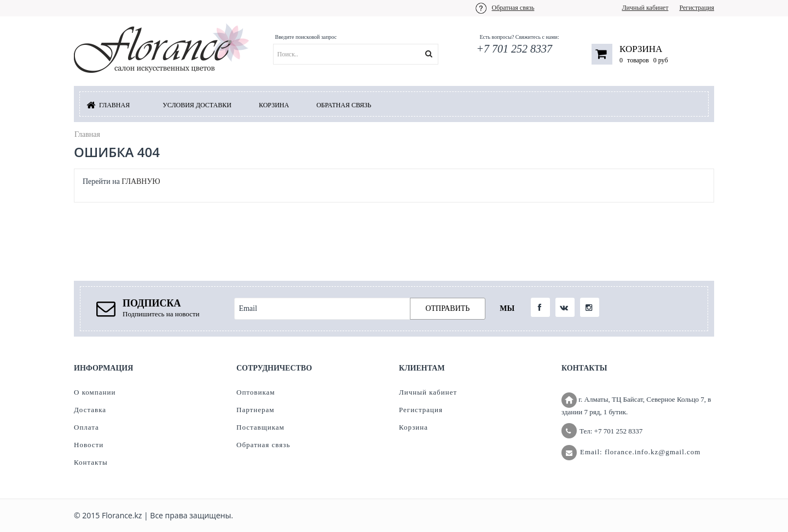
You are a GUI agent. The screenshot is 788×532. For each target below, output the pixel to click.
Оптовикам (256, 392)
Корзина (641, 49)
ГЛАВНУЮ (141, 181)
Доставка (90, 410)
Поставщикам (260, 427)
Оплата (86, 427)
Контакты (91, 462)
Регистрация (697, 8)
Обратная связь (513, 8)
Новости (89, 445)
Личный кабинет (645, 8)
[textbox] (369, 54)
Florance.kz (122, 515)
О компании (95, 392)
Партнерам (255, 410)
